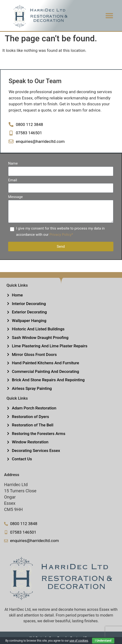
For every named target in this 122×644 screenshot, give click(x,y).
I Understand (103, 641)
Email (13, 180)
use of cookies (79, 641)
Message (15, 197)
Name (13, 164)
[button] (109, 16)
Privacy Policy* (61, 235)
